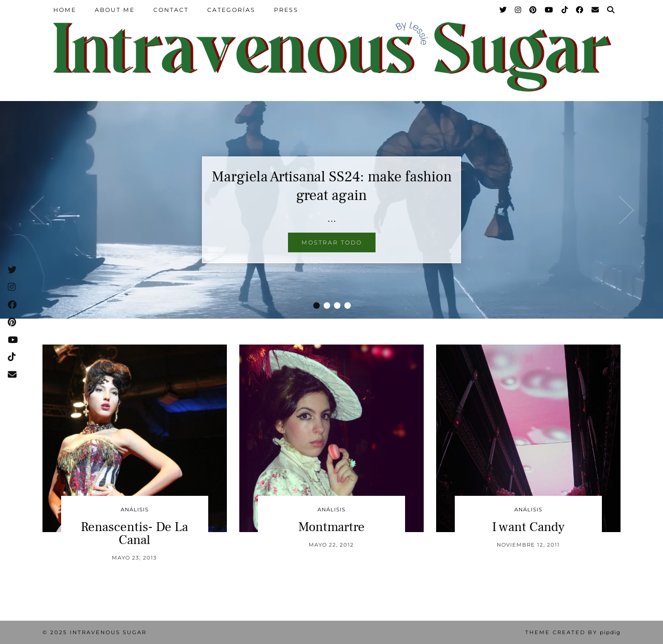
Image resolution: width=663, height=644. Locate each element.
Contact (171, 10)
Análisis (135, 510)
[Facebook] (580, 10)
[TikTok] (565, 10)
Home (65, 10)
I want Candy (528, 527)
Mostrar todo (332, 242)
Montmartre (331, 527)
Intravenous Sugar (108, 632)
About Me (115, 10)
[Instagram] (518, 10)
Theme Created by (573, 632)
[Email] (596, 10)
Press (286, 10)
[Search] (611, 10)
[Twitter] (503, 10)
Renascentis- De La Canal (134, 533)
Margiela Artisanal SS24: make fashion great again (332, 186)
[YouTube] (550, 10)
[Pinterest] (534, 10)
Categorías (231, 10)
